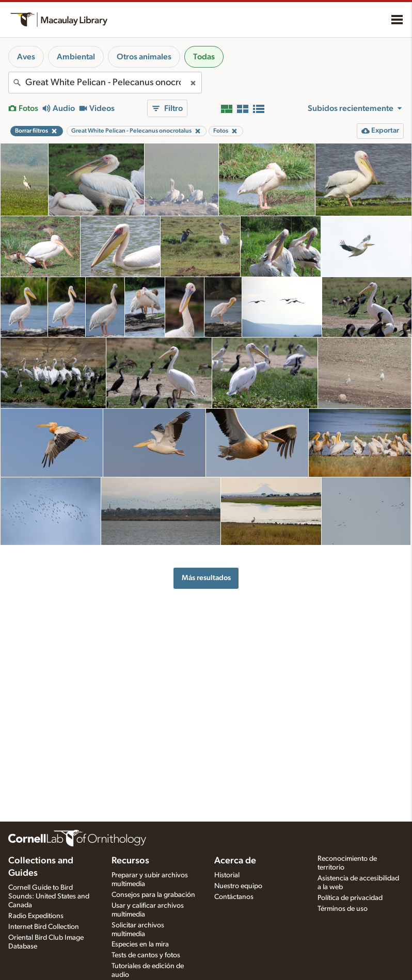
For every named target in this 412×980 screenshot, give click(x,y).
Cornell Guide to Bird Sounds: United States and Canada (49, 896)
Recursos (130, 861)
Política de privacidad (350, 898)
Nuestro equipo (238, 886)
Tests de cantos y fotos (146, 955)
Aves (26, 57)
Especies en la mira (140, 944)
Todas (204, 57)
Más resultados (206, 578)
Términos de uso (343, 909)
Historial (227, 875)
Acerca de (235, 861)
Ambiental (76, 57)
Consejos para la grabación (153, 895)
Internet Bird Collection (44, 927)
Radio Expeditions (36, 916)
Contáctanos (234, 897)
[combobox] (105, 83)
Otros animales (144, 57)
